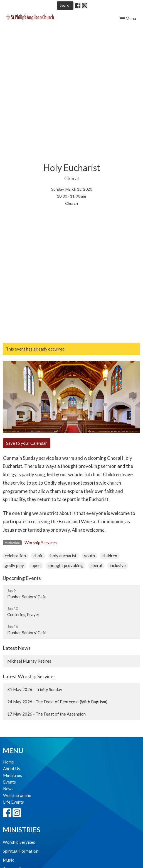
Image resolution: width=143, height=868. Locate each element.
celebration (15, 556)
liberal (96, 565)
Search (65, 5)
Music (8, 860)
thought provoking (66, 565)
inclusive (118, 565)
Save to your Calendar (27, 443)
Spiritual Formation (21, 851)
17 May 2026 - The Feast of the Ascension (46, 714)
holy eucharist (63, 556)
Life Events (13, 802)
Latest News (17, 648)
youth (89, 556)
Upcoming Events (22, 578)
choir (38, 556)
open (36, 565)
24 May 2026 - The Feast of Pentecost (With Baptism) (57, 702)
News (8, 789)
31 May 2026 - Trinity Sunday (35, 689)
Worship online (17, 795)
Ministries (13, 775)
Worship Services (41, 543)
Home (8, 762)
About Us (12, 769)
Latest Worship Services (29, 676)
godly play (14, 565)
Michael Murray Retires (29, 661)
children (110, 556)
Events (9, 782)
